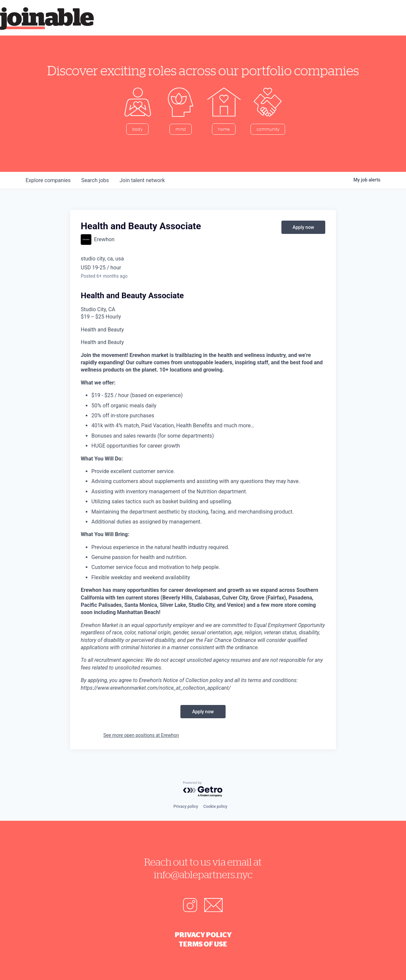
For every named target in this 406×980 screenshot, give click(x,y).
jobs (95, 180)
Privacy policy (186, 806)
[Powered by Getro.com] (203, 789)
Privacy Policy (203, 935)
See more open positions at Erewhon (141, 735)
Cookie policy (215, 806)
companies (48, 180)
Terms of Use (203, 944)
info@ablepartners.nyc (203, 874)
